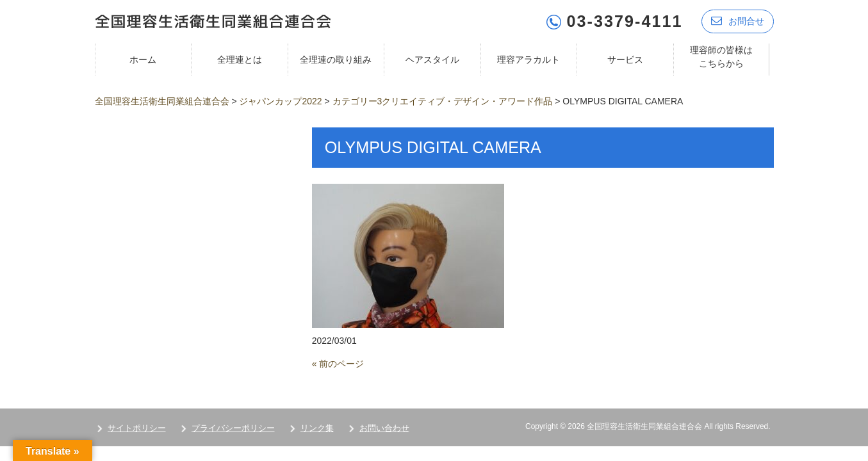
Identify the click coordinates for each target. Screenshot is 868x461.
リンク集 (317, 428)
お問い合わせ (384, 428)
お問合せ (738, 21)
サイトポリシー (137, 428)
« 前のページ (338, 364)
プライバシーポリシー (233, 428)
